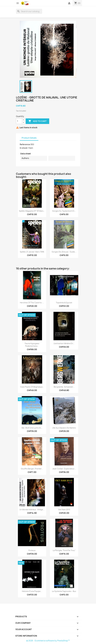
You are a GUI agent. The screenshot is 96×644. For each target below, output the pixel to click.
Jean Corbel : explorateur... (64, 469)
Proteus (32, 550)
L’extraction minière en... (64, 343)
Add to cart (37, 121)
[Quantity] (19, 121)
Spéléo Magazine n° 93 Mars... (32, 211)
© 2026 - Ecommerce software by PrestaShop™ (48, 641)
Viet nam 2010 (64, 510)
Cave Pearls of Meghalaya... (32, 387)
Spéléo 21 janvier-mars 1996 (32, 252)
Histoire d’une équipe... (32, 591)
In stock (24, 148)
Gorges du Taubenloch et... (64, 211)
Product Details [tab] (29, 138)
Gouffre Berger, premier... (32, 469)
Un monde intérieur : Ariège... (32, 510)
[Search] (29, 11)
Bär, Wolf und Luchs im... (32, 428)
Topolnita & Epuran (64, 303)
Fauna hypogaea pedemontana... (32, 345)
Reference (25, 144)
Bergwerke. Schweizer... (64, 387)
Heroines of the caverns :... (32, 303)
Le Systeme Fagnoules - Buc (64, 591)
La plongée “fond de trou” (64, 550)
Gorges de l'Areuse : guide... (64, 252)
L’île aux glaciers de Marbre (64, 428)
